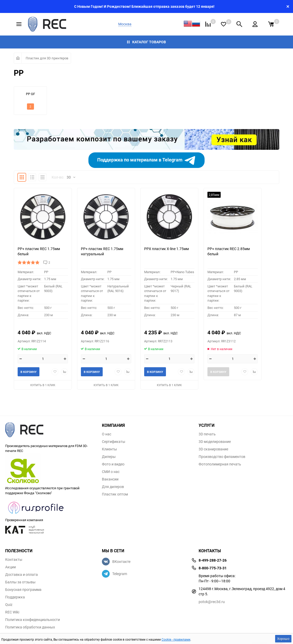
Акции (11, 567)
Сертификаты (114, 442)
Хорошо (283, 639)
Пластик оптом (115, 494)
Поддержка (15, 597)
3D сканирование (213, 449)
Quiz (9, 605)
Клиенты (109, 449)
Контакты (14, 560)
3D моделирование (215, 442)
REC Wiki (12, 612)
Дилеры (109, 457)
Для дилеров (113, 487)
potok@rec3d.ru (212, 602)
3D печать (207, 434)
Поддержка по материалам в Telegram (147, 160)
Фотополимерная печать (220, 464)
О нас (107, 434)
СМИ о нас (111, 472)
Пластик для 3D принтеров (47, 58)
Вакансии (110, 479)
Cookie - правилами (176, 639)
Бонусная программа (23, 590)
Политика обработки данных (30, 627)
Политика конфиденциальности (33, 620)
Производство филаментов (222, 457)
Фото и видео (113, 464)
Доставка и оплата (22, 575)
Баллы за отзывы (20, 582)
